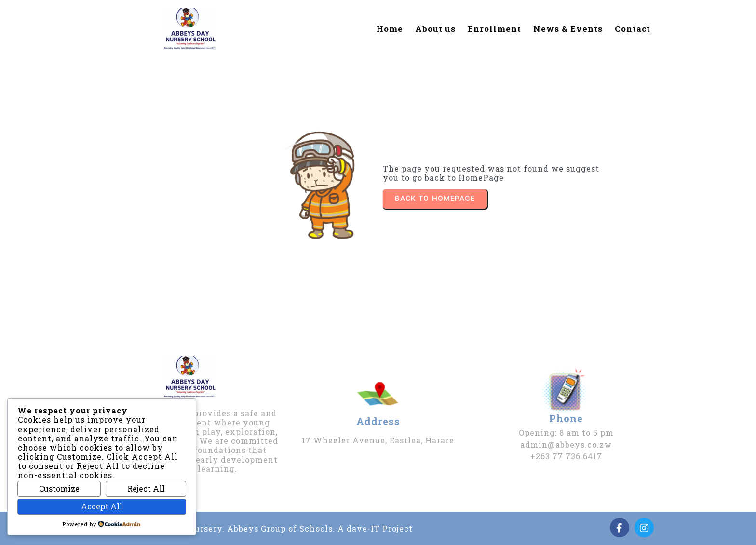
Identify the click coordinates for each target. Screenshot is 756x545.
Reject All (146, 488)
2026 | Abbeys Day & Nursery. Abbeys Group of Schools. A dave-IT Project (257, 528)
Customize (59, 488)
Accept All (102, 506)
